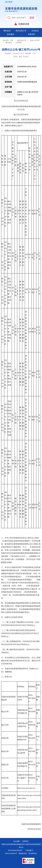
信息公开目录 (35, 40)
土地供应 (19, 42)
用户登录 (9, 2)
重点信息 (9, 42)
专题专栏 (31, 34)
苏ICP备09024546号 (15, 850)
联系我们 (26, 841)
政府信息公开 (21, 31)
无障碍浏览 (24, 24)
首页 (12, 40)
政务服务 (11, 34)
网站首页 (7, 31)
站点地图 (16, 841)
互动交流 (35, 31)
